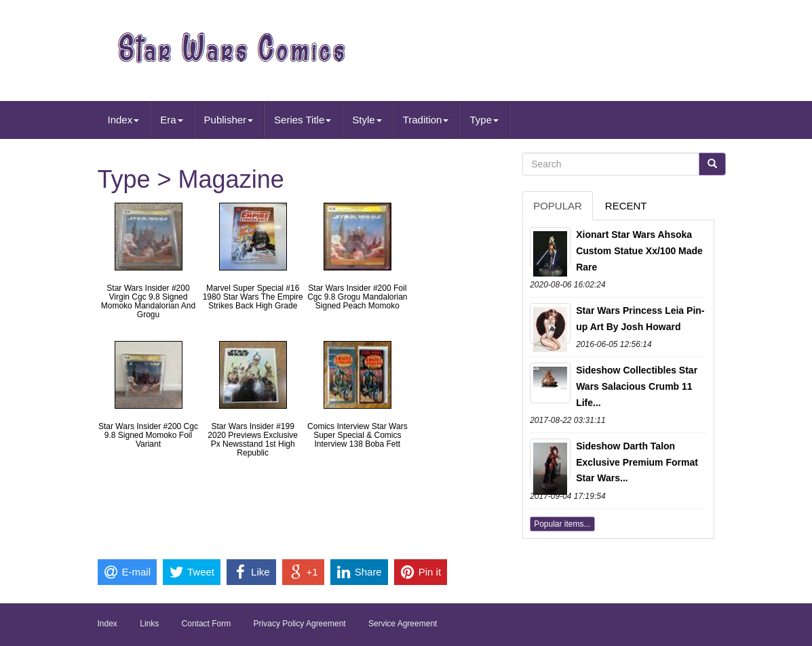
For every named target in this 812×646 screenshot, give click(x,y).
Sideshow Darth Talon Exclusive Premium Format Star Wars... (637, 462)
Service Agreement (403, 624)
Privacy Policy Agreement (300, 624)
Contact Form (207, 624)
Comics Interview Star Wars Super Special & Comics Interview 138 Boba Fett (357, 435)
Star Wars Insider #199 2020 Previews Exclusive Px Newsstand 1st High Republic (253, 440)
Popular (558, 206)
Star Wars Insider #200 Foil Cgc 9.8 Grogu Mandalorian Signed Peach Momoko (357, 297)
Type (484, 120)
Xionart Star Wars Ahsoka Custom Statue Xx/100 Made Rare (639, 251)
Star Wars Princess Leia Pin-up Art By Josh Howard (640, 319)
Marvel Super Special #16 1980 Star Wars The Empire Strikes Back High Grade (253, 297)
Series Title (303, 120)
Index (124, 120)
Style (367, 120)
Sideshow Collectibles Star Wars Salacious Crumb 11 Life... (637, 386)
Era (171, 120)
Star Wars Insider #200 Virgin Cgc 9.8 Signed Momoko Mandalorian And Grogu (148, 302)
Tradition (426, 120)
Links (149, 624)
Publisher (229, 120)
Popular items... (562, 524)
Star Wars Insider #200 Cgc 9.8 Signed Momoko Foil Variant (148, 435)
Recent (626, 206)
